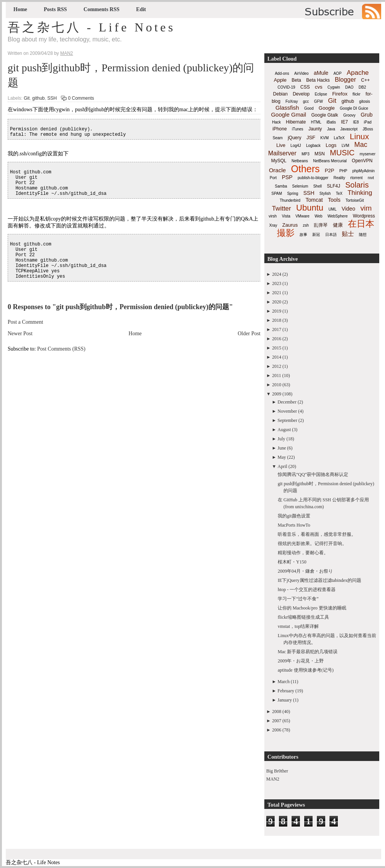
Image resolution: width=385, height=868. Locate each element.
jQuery (294, 138)
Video (349, 209)
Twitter (282, 208)
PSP (287, 177)
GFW (319, 101)
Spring (292, 194)
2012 (277, 366)
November (288, 411)
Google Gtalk (324, 115)
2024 (277, 274)
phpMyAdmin (364, 171)
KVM (324, 138)
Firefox (340, 94)
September (288, 420)
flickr (356, 94)
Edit (141, 9)
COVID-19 (287, 87)
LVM (346, 146)
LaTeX (339, 138)
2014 (277, 357)
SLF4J (333, 186)
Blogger (345, 80)
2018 (277, 320)
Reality (339, 178)
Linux (359, 136)
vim (366, 208)
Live (281, 145)
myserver (368, 154)
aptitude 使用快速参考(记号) (306, 670)
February (286, 691)
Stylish (325, 194)
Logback (313, 146)
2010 (277, 385)
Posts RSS (55, 9)
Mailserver (282, 153)
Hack (276, 122)
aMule (321, 73)
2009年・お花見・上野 (301, 661)
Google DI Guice (354, 108)
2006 (277, 730)
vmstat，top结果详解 (298, 626)
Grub (366, 115)
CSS (305, 87)
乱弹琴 (321, 225)
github (38, 98)
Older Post (249, 334)
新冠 (316, 235)
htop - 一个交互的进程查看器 (307, 590)
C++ (366, 80)
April (283, 466)
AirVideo (301, 73)
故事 (303, 235)
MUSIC (342, 153)
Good (309, 108)
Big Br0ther (277, 771)
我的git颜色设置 (294, 516)
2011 (277, 376)
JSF (311, 138)
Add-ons (282, 73)
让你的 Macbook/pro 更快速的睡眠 (312, 608)
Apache (358, 73)
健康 (338, 225)
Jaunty (315, 129)
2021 (277, 293)
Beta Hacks (318, 80)
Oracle (277, 170)
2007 (277, 721)
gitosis (364, 101)
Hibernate (296, 122)
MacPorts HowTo (294, 525)
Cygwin (334, 87)
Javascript (349, 129)
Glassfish (287, 108)
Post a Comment (25, 322)
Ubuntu (310, 208)
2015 (277, 348)
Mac (361, 145)
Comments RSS (102, 9)
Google (327, 108)
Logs (331, 145)
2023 (277, 283)
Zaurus (290, 225)
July (282, 439)
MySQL (279, 161)
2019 (277, 311)
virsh (273, 216)
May (282, 457)
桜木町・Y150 (292, 562)
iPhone (279, 129)
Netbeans (300, 161)
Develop (301, 94)
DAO (349, 87)
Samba (281, 186)
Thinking (360, 193)
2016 (277, 339)
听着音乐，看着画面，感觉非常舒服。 (317, 534)
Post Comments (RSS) (61, 349)
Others (305, 169)
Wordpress (364, 216)
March (284, 682)
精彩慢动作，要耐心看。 (303, 553)
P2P (330, 170)
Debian (280, 94)
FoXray (292, 101)
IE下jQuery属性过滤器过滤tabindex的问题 (319, 580)
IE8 (356, 122)
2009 (277, 394)
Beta (296, 80)
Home (20, 9)
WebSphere (338, 216)
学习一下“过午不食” (298, 599)
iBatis (331, 122)
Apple (280, 80)
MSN (320, 154)
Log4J (296, 146)
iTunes (298, 129)
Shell (318, 186)
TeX (339, 194)
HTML (316, 122)
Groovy (349, 115)
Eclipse (321, 94)
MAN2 (273, 779)
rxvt (371, 178)
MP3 (306, 154)
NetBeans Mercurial (330, 161)
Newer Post (20, 334)
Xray (273, 225)
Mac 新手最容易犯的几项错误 (308, 652)
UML (332, 209)
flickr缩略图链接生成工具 (303, 617)
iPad (368, 122)
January (285, 700)
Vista (286, 216)
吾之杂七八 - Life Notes (92, 27)
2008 (277, 712)
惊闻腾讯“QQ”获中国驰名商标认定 (313, 474)
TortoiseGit (355, 200)
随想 (363, 235)
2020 (277, 302)
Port (273, 178)
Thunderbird (290, 200)
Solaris (357, 185)
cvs (319, 87)
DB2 (362, 87)
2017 (277, 329)
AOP (337, 73)
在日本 (361, 224)
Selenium (300, 186)
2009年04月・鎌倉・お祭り (305, 571)
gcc (306, 101)
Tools (334, 200)
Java (331, 129)
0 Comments (81, 98)
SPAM (277, 194)
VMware (302, 216)
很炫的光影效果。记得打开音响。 (312, 544)
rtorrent (356, 178)
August (284, 430)
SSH (52, 98)
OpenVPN (362, 161)
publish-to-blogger (313, 178)
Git (27, 98)
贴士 (348, 234)
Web (318, 216)
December (287, 402)
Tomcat (314, 200)
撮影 (286, 233)
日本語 (331, 235)
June (282, 448)
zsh (306, 225)
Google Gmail (288, 114)
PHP (343, 171)
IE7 (344, 122)
